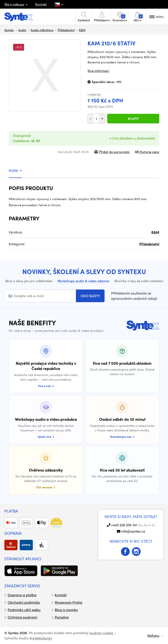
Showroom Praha (68, 602)
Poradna (62, 617)
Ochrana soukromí (22, 617)
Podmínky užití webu (24, 610)
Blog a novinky (66, 610)
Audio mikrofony (42, 30)
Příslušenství (66, 30)
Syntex (9, 30)
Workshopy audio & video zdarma (83, 281)
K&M (82, 30)
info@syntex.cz (133, 531)
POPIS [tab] (15, 171)
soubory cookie (101, 633)
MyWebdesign (41, 638)
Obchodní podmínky (24, 602)
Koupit (133, 119)
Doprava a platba (22, 595)
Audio (22, 30)
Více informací (98, 71)
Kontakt (41, 4)
